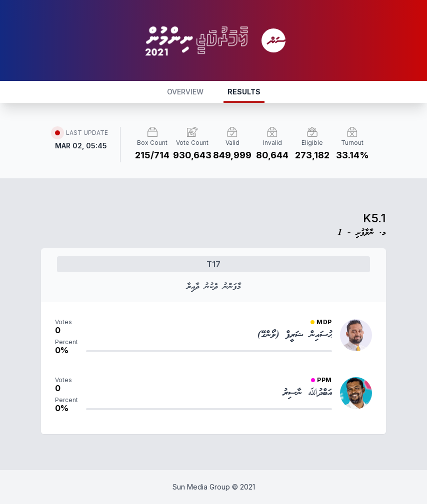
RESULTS (244, 92)
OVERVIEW (185, 92)
